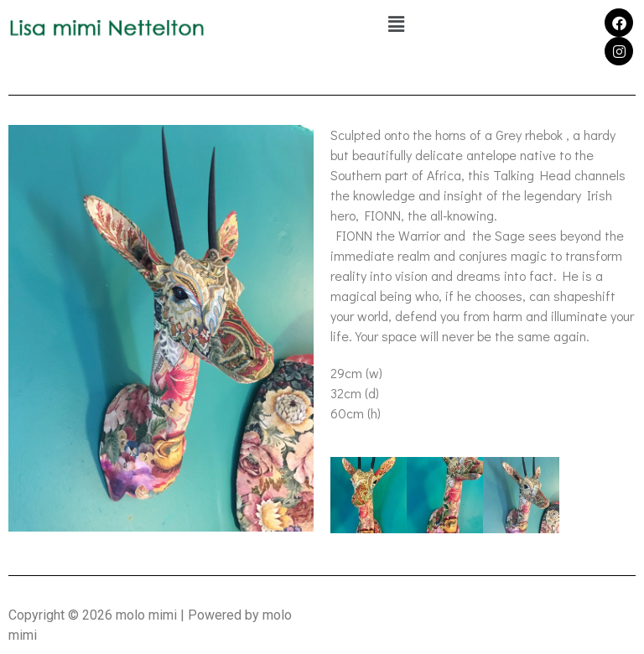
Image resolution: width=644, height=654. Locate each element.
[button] (396, 24)
